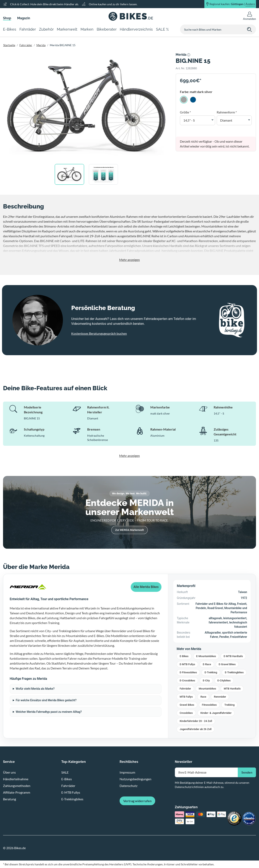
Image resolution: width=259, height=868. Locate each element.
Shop (7, 18)
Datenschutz (128, 786)
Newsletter (184, 762)
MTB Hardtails (232, 689)
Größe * (185, 112)
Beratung (10, 799)
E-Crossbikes (187, 680)
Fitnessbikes (209, 705)
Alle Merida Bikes (146, 587)
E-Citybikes (224, 680)
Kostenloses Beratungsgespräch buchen (99, 333)
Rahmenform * (227, 112)
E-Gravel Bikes (227, 664)
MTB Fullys (186, 697)
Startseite (9, 45)
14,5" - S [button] (189, 120)
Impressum (127, 772)
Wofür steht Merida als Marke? (35, 689)
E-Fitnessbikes (188, 672)
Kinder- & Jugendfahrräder (216, 713)
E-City (206, 680)
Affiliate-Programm (17, 792)
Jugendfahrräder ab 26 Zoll (196, 729)
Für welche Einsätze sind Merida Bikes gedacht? (46, 700)
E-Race (207, 664)
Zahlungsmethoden (17, 786)
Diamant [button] (226, 120)
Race (203, 697)
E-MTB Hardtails (233, 656)
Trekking (229, 705)
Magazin (24, 18)
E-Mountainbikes (206, 656)
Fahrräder (26, 45)
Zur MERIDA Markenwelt (129, 530)
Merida (41, 45)
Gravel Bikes (187, 705)
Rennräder (220, 697)
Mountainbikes (207, 689)
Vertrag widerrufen (137, 801)
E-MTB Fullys (187, 664)
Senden (247, 772)
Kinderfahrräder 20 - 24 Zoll (196, 721)
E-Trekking (211, 672)
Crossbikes (186, 713)
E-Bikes (184, 656)
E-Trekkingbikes (234, 672)
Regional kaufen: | (232, 4)
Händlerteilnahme (16, 779)
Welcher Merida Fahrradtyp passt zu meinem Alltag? (49, 712)
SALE (65, 772)
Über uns (9, 772)
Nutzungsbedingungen (135, 779)
